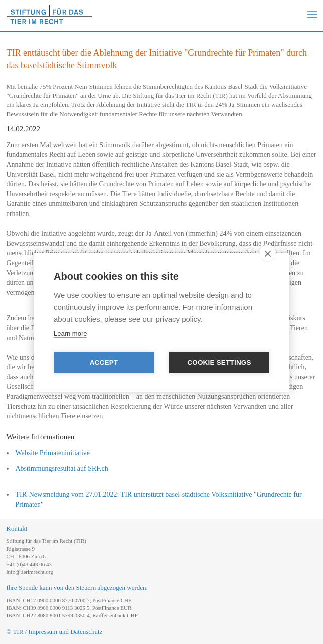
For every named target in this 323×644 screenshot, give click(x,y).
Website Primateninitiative (53, 453)
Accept (104, 363)
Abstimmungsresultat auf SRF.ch (62, 468)
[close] (268, 253)
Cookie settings (219, 363)
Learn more (70, 334)
